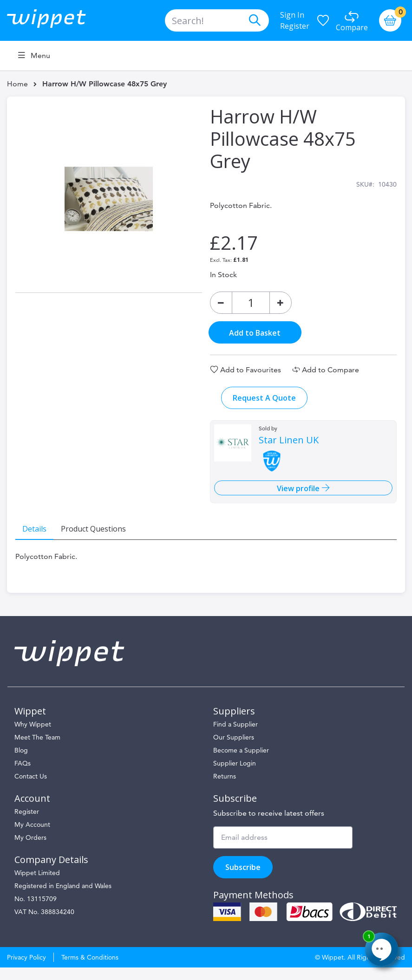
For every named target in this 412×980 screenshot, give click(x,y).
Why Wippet (33, 737)
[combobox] (217, 20)
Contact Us (31, 789)
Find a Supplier (235, 737)
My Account (32, 837)
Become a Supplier (241, 763)
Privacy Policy (26, 970)
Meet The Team (37, 750)
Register (295, 26)
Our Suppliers (234, 750)
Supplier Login (235, 776)
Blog (21, 763)
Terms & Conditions (90, 970)
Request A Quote (264, 404)
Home (17, 84)
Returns (225, 789)
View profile (296, 494)
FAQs (23, 776)
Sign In (292, 15)
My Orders (30, 850)
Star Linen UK (288, 446)
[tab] (41, 534)
